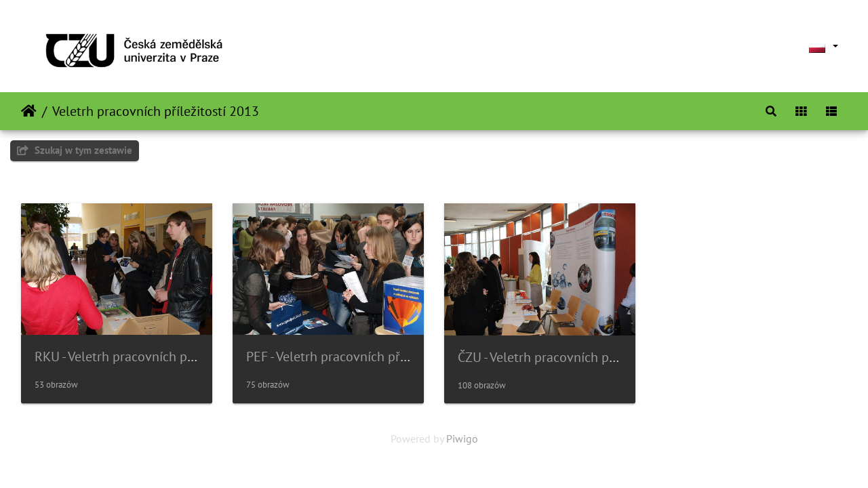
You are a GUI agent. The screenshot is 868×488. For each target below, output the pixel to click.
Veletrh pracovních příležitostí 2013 (156, 111)
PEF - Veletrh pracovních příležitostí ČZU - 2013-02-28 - (404, 357)
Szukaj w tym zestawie (75, 150)
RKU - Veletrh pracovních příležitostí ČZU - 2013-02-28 (191, 357)
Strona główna (29, 111)
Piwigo (462, 439)
